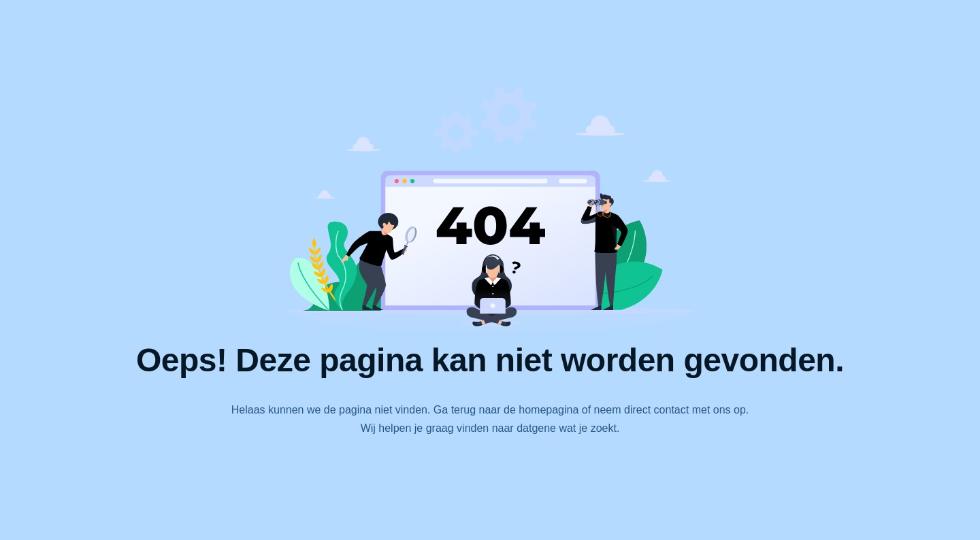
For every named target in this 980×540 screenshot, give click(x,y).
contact (672, 410)
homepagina (549, 410)
